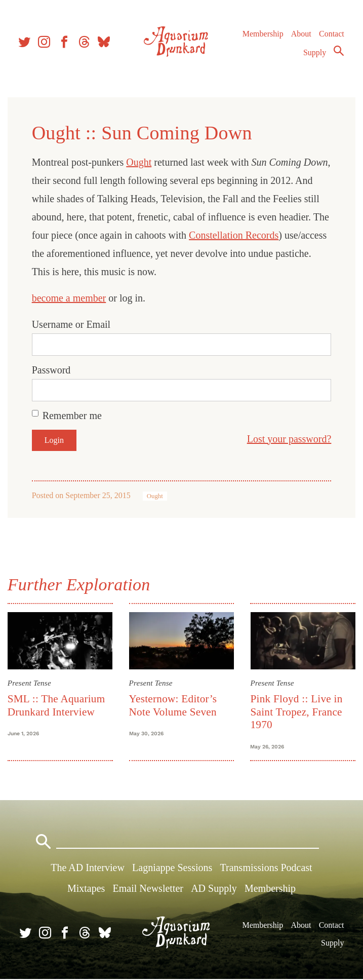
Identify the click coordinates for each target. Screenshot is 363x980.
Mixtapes (86, 889)
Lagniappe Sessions (172, 869)
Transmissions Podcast (266, 869)
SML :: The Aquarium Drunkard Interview (57, 705)
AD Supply (214, 889)
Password (52, 370)
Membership (263, 35)
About (301, 35)
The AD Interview (88, 869)
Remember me (73, 416)
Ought (140, 162)
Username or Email (72, 324)
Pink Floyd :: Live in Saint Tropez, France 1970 (296, 712)
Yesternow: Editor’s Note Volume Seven (173, 705)
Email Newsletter (148, 889)
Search (339, 52)
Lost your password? (288, 439)
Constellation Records (253, 235)
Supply (315, 54)
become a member (70, 298)
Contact (332, 35)
